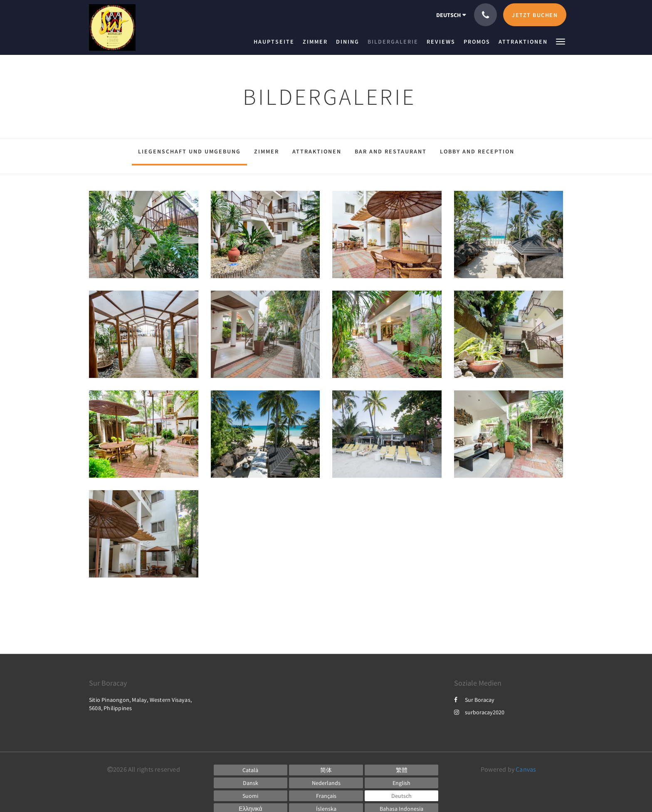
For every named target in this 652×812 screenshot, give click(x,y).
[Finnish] (251, 796)
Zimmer (267, 151)
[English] (402, 783)
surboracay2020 (479, 712)
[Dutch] (326, 783)
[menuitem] (276, 42)
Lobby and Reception (477, 151)
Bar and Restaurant (391, 151)
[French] (326, 796)
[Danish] (251, 783)
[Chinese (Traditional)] (402, 770)
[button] (561, 41)
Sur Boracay (474, 700)
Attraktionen (317, 151)
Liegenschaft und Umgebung (189, 151)
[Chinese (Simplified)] (326, 770)
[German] (402, 796)
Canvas (526, 769)
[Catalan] (251, 770)
